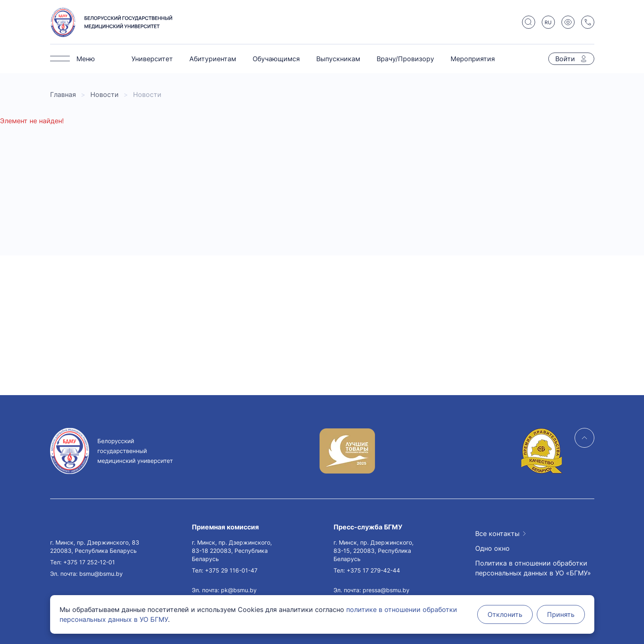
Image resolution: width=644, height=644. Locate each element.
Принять (561, 614)
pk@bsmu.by (239, 590)
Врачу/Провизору (405, 59)
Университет (152, 59)
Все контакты (497, 534)
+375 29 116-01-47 (231, 570)
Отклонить (505, 614)
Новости (105, 94)
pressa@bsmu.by (386, 590)
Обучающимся (276, 59)
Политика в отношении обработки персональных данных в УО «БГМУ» (533, 568)
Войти (565, 59)
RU (548, 22)
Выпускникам (338, 59)
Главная (63, 94)
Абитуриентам (213, 59)
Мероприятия (473, 59)
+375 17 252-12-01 (89, 562)
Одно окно (492, 548)
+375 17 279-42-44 (373, 570)
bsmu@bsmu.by (101, 574)
